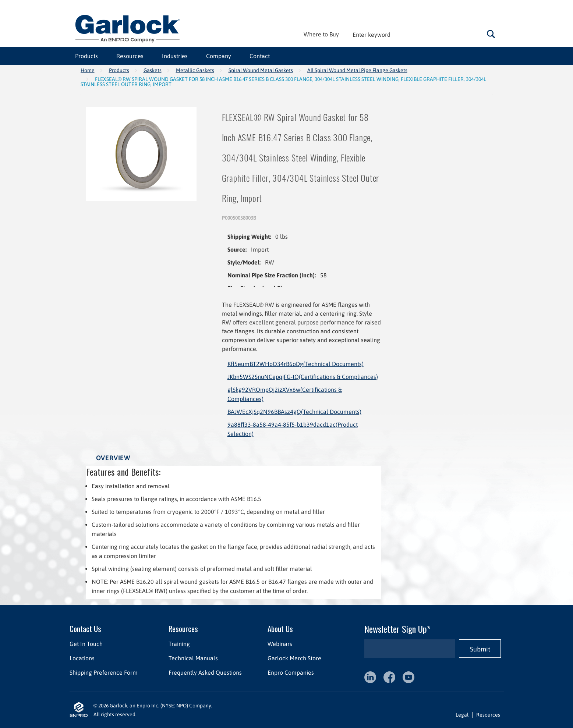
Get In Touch (86, 644)
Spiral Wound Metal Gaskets (261, 70)
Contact (260, 56)
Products (86, 56)
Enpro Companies (290, 672)
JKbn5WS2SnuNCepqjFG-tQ (303, 377)
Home (88, 70)
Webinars (280, 644)
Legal (462, 715)
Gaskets (153, 70)
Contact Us (85, 628)
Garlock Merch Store (294, 658)
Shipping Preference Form (104, 672)
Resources (130, 56)
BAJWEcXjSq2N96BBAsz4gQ (294, 412)
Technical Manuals (193, 658)
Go (491, 34)
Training (179, 644)
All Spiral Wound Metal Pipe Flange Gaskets (357, 70)
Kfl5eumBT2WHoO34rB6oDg (296, 364)
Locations (82, 658)
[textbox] (425, 34)
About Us (280, 628)
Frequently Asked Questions (205, 672)
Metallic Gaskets (195, 70)
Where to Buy (321, 34)
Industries (175, 56)
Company (219, 56)
